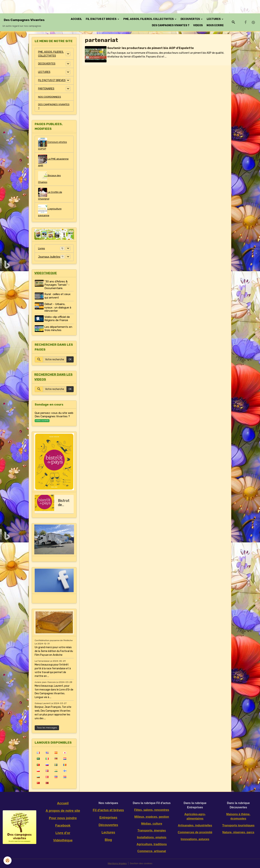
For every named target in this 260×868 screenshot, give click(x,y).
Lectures (108, 832)
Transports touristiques (238, 825)
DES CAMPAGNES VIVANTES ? (171, 25)
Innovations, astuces (195, 839)
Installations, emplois (152, 837)
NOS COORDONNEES (50, 97)
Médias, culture (152, 824)
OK (70, 360)
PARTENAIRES (46, 89)
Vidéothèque (63, 840)
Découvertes (108, 825)
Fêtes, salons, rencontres (152, 810)
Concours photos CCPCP (53, 145)
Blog (108, 840)
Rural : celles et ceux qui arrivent (58, 298)
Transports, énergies (152, 830)
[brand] (24, 22)
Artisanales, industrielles (195, 825)
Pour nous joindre (63, 818)
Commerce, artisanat (152, 851)
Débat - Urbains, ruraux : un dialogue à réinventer (58, 309)
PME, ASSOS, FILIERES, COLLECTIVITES (149, 19)
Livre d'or (63, 833)
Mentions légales (117, 863)
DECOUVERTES (190, 19)
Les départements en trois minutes (59, 329)
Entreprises (108, 818)
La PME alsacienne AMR (53, 161)
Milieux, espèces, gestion (152, 817)
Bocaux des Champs (50, 178)
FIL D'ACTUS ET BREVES (101, 19)
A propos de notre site (63, 811)
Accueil (63, 803)
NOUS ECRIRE (215, 25)
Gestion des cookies (141, 863)
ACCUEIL (76, 19)
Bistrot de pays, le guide (64, 503)
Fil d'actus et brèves (108, 810)
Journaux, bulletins (49, 258)
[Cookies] (8, 860)
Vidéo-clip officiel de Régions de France (58, 320)
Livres (42, 250)
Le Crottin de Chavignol (50, 195)
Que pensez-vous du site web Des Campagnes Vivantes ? (54, 415)
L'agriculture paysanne (50, 212)
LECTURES (214, 19)
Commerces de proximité (195, 832)
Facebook (63, 826)
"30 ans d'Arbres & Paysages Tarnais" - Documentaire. (58, 287)
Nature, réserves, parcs (238, 832)
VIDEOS (198, 25)
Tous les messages (47, 728)
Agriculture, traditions (152, 844)
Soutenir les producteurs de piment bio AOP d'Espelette (151, 48)
